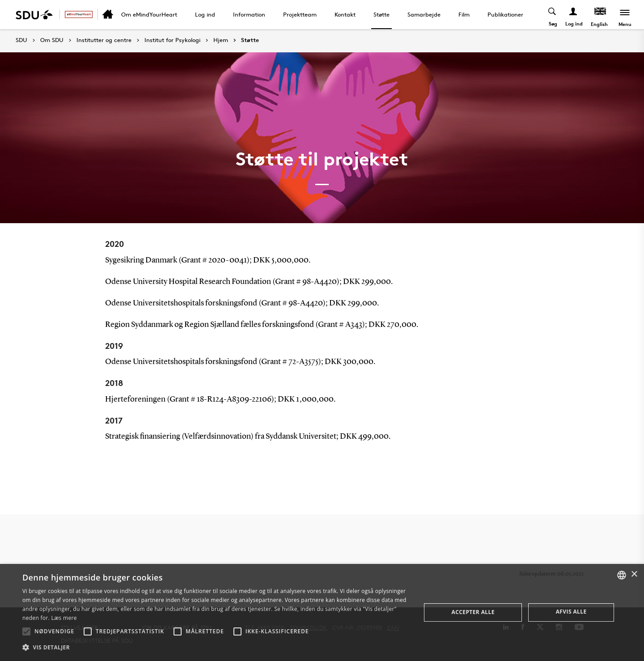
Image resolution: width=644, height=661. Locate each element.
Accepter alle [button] (473, 612)
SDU (21, 40)
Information (249, 14)
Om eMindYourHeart (149, 14)
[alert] (322, 612)
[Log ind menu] (574, 15)
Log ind (205, 14)
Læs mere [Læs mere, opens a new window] (64, 618)
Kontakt (345, 14)
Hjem (221, 40)
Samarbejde (424, 14)
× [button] (634, 574)
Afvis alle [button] (571, 612)
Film (464, 14)
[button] (26, 631)
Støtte (381, 14)
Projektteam (300, 14)
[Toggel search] (553, 15)
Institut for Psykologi (172, 40)
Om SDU (52, 40)
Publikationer (505, 14)
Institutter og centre (104, 40)
